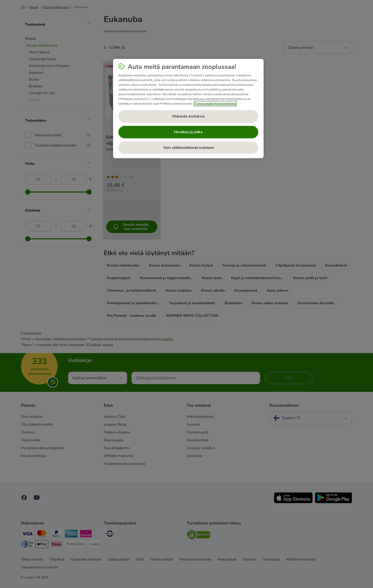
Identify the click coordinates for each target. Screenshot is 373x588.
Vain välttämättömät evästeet (188, 148)
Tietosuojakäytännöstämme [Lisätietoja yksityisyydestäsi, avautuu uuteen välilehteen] (215, 104)
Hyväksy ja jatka (188, 132)
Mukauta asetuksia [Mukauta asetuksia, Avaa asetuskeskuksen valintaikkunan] (188, 116)
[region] (188, 109)
